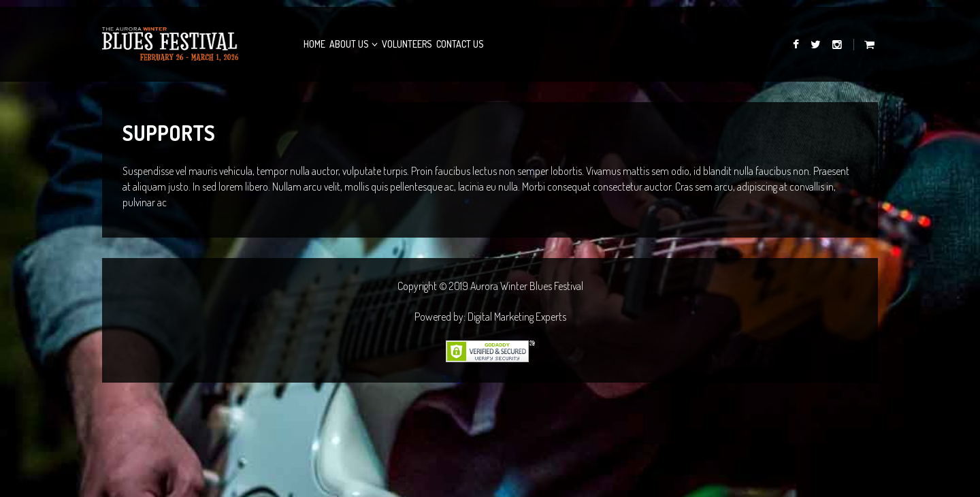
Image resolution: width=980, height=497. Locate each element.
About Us (349, 44)
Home (314, 44)
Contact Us (460, 44)
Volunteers (407, 44)
